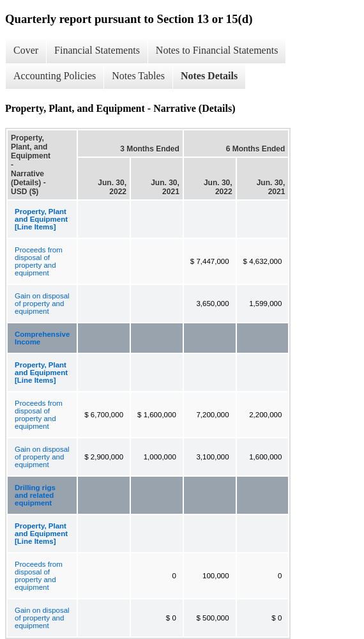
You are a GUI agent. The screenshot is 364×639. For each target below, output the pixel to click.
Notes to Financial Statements (217, 50)
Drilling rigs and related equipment (35, 495)
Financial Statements (97, 50)
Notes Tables (138, 76)
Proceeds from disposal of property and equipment (39, 261)
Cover (26, 50)
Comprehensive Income (42, 338)
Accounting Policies (55, 76)
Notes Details (209, 76)
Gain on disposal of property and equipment (42, 304)
